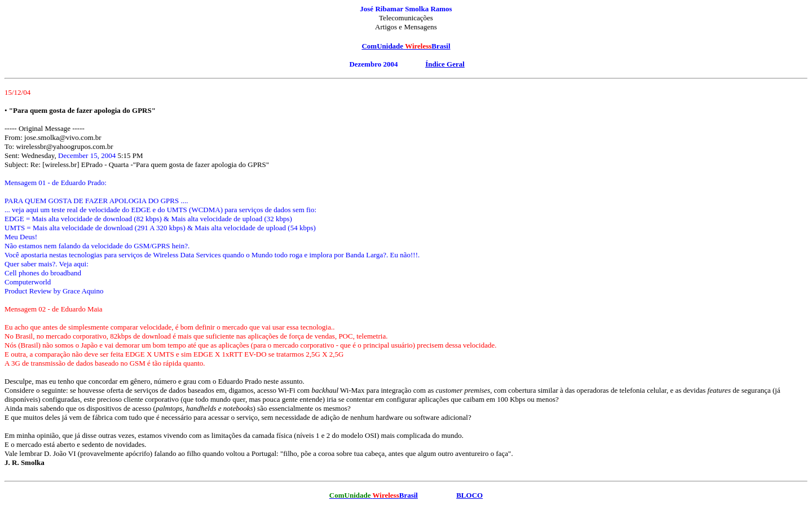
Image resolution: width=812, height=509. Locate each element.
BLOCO (469, 495)
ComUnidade (382, 46)
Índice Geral (445, 64)
